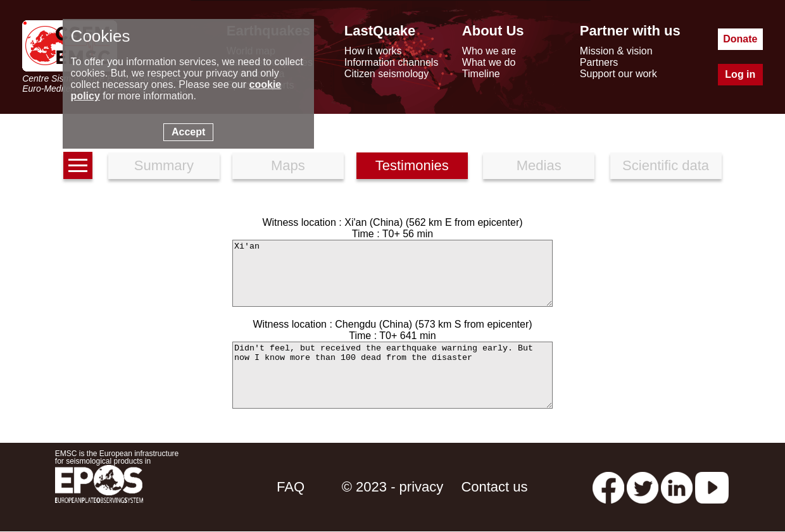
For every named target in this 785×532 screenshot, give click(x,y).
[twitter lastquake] (643, 487)
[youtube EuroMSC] (712, 487)
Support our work (619, 74)
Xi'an (392, 273)
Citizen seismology (386, 74)
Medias (539, 165)
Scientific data (666, 165)
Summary (164, 165)
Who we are (489, 51)
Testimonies (412, 165)
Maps (288, 165)
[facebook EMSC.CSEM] (608, 487)
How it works (373, 51)
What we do (489, 62)
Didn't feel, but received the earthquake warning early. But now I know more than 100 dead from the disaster (392, 375)
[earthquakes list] (78, 165)
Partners (599, 62)
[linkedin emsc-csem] (677, 487)
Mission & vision (616, 51)
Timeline (481, 74)
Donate (740, 39)
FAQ (291, 487)
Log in (740, 74)
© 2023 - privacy (393, 487)
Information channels (392, 62)
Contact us (494, 487)
